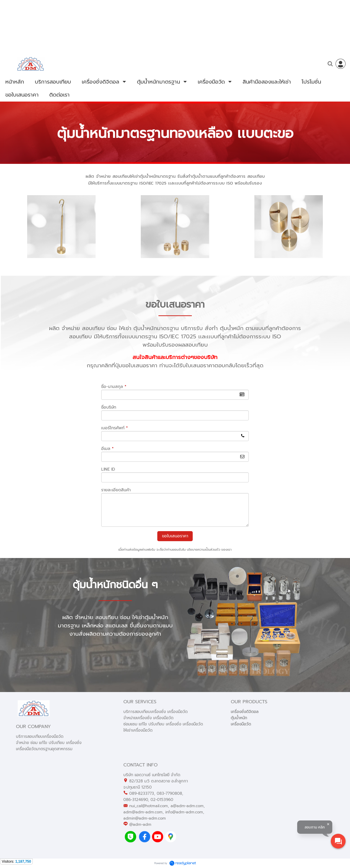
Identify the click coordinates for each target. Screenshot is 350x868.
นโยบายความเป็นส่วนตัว (203, 550)
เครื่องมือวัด (241, 724)
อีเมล (107, 449)
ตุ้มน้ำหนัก (239, 718)
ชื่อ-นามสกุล (114, 387)
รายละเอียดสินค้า (116, 490)
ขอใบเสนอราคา (175, 536)
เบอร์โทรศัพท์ (115, 428)
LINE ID (108, 469)
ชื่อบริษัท (109, 407)
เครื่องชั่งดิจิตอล (245, 712)
